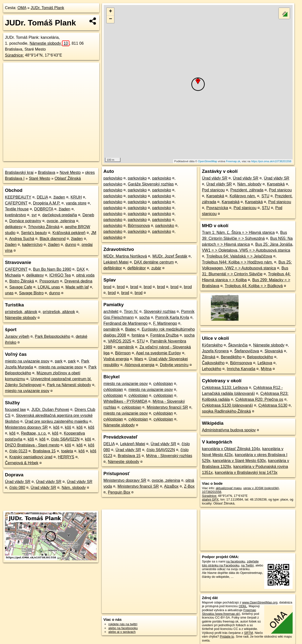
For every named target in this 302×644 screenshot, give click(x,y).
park (59, 361)
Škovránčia (238, 345)
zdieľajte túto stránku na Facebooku (230, 563)
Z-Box (189, 486)
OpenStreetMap (208, 161)
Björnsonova (139, 226)
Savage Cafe (21, 287)
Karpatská (276, 184)
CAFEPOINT (16, 203)
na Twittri (247, 565)
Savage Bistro (31, 293)
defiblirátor (113, 268)
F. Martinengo (165, 323)
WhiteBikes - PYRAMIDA (125, 401)
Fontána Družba (164, 335)
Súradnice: (14, 55)
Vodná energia (116, 359)
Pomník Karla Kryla (172, 317)
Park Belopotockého (52, 336)
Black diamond (53, 239)
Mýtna (266, 369)
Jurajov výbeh (17, 336)
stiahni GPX (210, 499)
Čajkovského (213, 363)
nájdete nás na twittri (123, 624)
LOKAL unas (49, 287)
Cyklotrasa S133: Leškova (225, 388)
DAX (81, 269)
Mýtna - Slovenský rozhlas (169, 456)
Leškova (265, 363)
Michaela (13, 275)
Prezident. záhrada (247, 190)
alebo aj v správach (122, 632)
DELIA (42, 197)
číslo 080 (17, 488)
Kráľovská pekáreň (69, 233)
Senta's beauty (34, 233)
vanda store (76, 203)
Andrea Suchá (22, 239)
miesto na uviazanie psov (27, 361)
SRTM (248, 633)
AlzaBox (171, 486)
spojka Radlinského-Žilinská (226, 411)
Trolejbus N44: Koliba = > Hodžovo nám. (238, 262)
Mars (139, 359)
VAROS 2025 (120, 341)
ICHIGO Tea (60, 275)
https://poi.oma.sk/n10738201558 (271, 161)
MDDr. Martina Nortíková (125, 256)
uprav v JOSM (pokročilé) (261, 488)
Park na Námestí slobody (69, 385)
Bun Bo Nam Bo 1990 (52, 269)
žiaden (59, 197)
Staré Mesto (40, 178)
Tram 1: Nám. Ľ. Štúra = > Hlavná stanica (238, 232)
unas (9, 293)
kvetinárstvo (15, 215)
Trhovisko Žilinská (44, 227)
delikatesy (14, 227)
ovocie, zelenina (61, 221)
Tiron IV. (131, 312)
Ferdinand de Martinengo (126, 323)
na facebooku (236, 561)
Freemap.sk (233, 161)
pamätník (112, 329)
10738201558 (212, 492)
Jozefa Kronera (215, 351)
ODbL (243, 606)
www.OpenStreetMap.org (260, 602)
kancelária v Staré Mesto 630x (239, 461)
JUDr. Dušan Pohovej (50, 410)
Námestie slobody (50, 43)
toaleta (67, 451)
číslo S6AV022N (65, 439)
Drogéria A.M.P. (47, 203)
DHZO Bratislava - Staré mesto (32, 445)
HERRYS (66, 457)
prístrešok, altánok (21, 312)
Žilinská (209, 357)
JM (93, 233)
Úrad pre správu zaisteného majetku (56, 421)
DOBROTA (44, 209)
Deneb (88, 215)
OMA (22, 8)
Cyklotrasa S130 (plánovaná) (227, 405)
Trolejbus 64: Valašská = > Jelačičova (239, 256)
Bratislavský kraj (19, 172)
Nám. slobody (74, 488)
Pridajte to (227, 636)
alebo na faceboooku (123, 628)
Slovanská (274, 351)
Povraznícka (217, 208)
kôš (56, 427)
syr (34, 215)
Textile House (17, 209)
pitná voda (85, 275)
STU (141, 341)
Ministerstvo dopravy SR (26, 427)
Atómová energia (139, 365)
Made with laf (77, 287)
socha (145, 317)
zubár (156, 268)
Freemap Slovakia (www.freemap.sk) (229, 612)
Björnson (123, 353)
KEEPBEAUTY (18, 197)
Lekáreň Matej (116, 262)
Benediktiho (231, 357)
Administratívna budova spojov (229, 430)
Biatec (131, 329)
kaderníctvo (32, 245)
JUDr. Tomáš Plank (47, 8)
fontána (138, 335)
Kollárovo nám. (243, 196)
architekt (111, 312)
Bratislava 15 (44, 451)
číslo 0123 (18, 451)
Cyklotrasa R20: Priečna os (259, 399)
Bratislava (46, 172)
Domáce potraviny (25, 221)
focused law (15, 410)
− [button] (111, 19)
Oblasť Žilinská (68, 178)
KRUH (76, 197)
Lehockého (212, 369)
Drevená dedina (78, 281)
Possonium (49, 281)
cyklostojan (163, 384)
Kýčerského (212, 345)
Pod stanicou (213, 190)
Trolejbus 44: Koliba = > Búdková (254, 286)
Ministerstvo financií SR (167, 407)
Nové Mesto (70, 172)
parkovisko (113, 178)
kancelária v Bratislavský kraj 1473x (246, 473)
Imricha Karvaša (241, 369)
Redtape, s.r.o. (34, 433)
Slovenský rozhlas (160, 312)
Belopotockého (260, 357)
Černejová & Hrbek (22, 463)
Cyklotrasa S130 (273, 405)
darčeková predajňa (60, 215)
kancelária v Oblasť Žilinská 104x (231, 449)
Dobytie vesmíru (174, 365)
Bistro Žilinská (22, 281)
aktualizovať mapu (229, 488)
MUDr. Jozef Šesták (170, 256)
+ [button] (111, 12)
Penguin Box (119, 492)
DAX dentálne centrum (154, 262)
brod (107, 287)
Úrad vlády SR (18, 482)
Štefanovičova (247, 351)
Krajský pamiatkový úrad (31, 457)
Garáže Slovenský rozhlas (151, 184)
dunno (71, 245)
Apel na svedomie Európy (159, 353)
